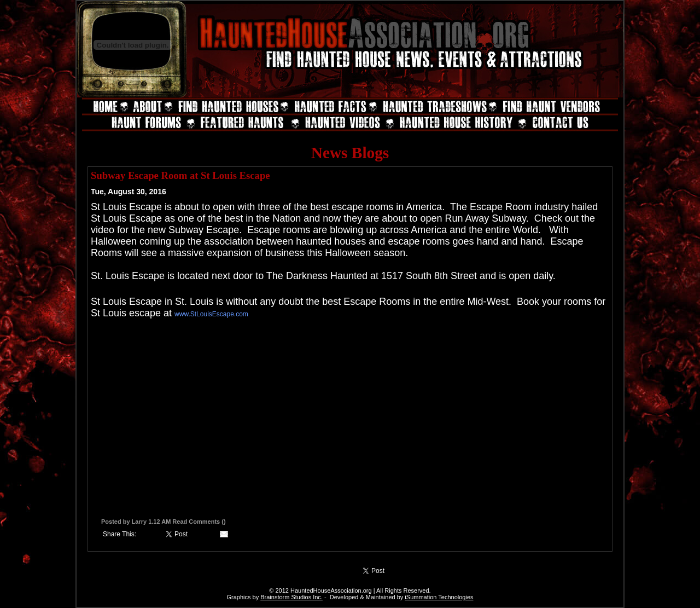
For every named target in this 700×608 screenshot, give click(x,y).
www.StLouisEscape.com (211, 314)
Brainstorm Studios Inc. (291, 597)
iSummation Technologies (439, 597)
